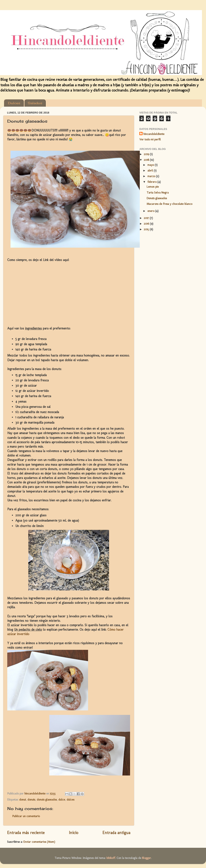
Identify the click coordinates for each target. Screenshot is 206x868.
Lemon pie (153, 187)
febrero (152, 182)
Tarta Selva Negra (158, 193)
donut (23, 800)
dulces (70, 800)
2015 (147, 229)
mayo (151, 165)
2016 (147, 224)
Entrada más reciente (26, 833)
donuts (31, 800)
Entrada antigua (116, 833)
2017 (147, 218)
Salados (35, 103)
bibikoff (111, 858)
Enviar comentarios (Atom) (39, 842)
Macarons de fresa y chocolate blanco (169, 204)
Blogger (147, 858)
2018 (147, 160)
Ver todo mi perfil (150, 139)
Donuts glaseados (157, 198)
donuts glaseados (47, 800)
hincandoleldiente (154, 134)
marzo (152, 176)
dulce (62, 800)
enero (151, 211)
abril (151, 170)
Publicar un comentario (26, 816)
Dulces (14, 103)
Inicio (74, 833)
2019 (147, 154)
